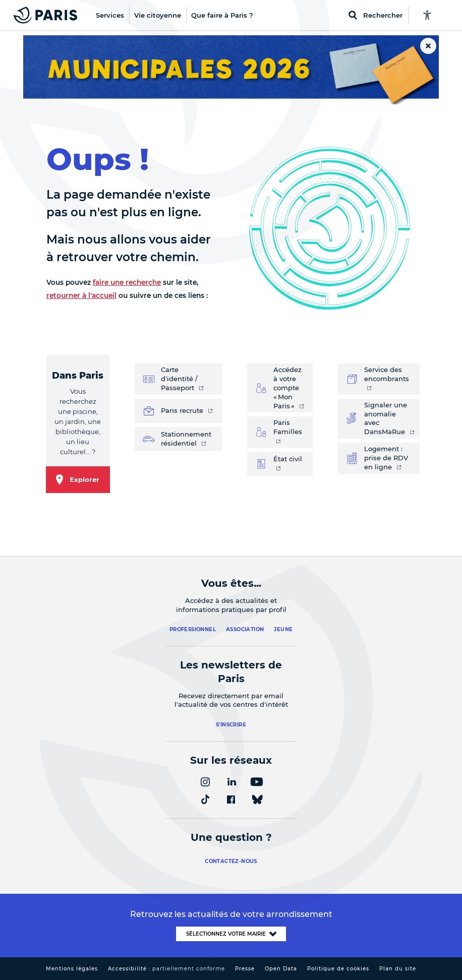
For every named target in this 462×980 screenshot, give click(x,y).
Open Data (281, 969)
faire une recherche (127, 282)
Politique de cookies (338, 969)
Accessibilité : (166, 969)
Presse (245, 969)
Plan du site (398, 969)
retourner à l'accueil (81, 295)
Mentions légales (72, 969)
